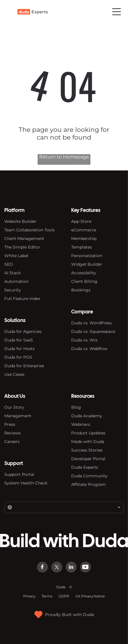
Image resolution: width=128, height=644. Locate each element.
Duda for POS (18, 357)
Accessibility (84, 273)
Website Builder (20, 221)
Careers (12, 442)
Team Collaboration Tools (30, 230)
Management (18, 416)
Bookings (81, 290)
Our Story (14, 407)
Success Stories (87, 450)
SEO (9, 264)
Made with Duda (88, 442)
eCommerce (84, 230)
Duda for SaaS (19, 340)
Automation (17, 281)
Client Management (24, 238)
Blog (76, 407)
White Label (16, 256)
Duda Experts (85, 467)
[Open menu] (117, 12)
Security (13, 290)
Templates (82, 247)
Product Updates (88, 433)
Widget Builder (87, 264)
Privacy (29, 596)
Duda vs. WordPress (91, 323)
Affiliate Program (89, 484)
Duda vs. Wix (84, 340)
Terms (47, 596)
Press (10, 424)
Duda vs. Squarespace (93, 331)
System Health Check (26, 483)
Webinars (81, 424)
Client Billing (84, 281)
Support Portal (19, 474)
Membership (84, 238)
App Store (81, 221)
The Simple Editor (22, 247)
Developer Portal (88, 459)
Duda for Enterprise (24, 366)
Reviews (12, 433)
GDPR (64, 596)
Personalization (87, 256)
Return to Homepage (64, 157)
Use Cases (14, 374)
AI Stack (12, 273)
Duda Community (89, 476)
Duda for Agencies (23, 331)
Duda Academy (87, 416)
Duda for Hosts (20, 349)
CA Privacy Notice (90, 596)
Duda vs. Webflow (89, 349)
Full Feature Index (22, 299)
